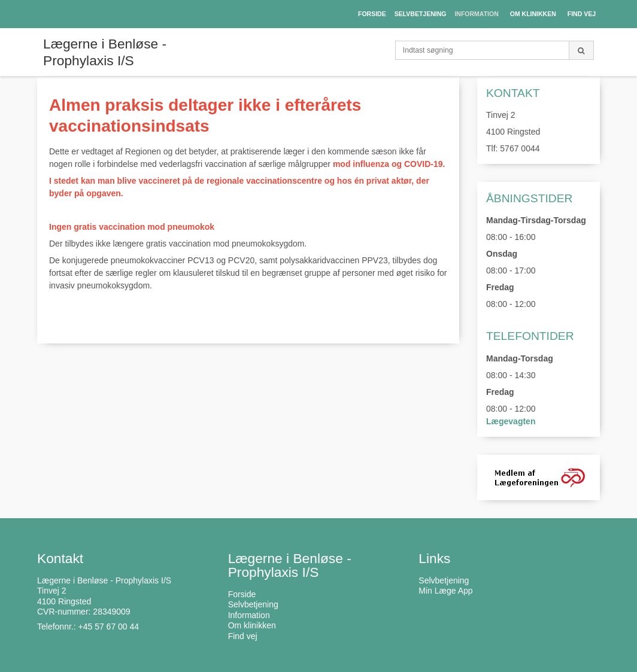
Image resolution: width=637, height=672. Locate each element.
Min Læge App (445, 591)
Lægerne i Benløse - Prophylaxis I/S (105, 52)
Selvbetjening (444, 580)
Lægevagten (511, 421)
